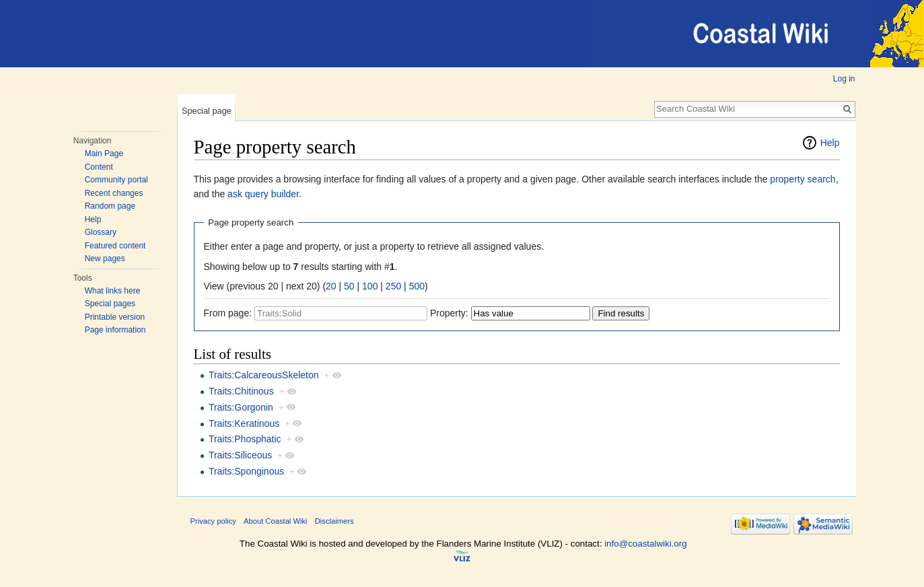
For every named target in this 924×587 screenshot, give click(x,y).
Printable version (115, 317)
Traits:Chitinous (241, 391)
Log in (844, 79)
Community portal (116, 180)
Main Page (104, 153)
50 (349, 286)
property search (803, 179)
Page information (115, 330)
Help (93, 219)
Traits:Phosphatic (245, 439)
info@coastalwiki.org (645, 544)
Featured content (115, 246)
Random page (110, 206)
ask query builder (263, 194)
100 (370, 286)
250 (393, 286)
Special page (207, 111)
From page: (228, 313)
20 (331, 286)
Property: (449, 313)
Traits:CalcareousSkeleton (264, 375)
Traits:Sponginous (246, 471)
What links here (113, 291)
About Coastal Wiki (276, 521)
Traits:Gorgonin (241, 407)
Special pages (110, 304)
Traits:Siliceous (240, 455)
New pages (105, 258)
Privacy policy (213, 521)
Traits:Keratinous (244, 423)
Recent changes (114, 193)
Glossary (101, 232)
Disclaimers (334, 521)
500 (417, 286)
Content (99, 167)
